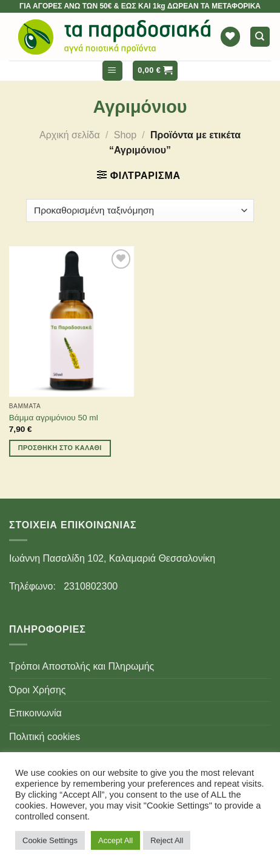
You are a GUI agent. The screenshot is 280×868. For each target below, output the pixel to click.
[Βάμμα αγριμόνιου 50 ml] (72, 321)
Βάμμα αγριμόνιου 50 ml (54, 418)
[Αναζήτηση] (260, 37)
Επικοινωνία (35, 713)
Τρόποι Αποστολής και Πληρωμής (82, 666)
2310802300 (91, 586)
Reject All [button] (167, 840)
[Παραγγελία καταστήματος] (140, 211)
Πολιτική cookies (45, 737)
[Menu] (112, 71)
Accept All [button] (115, 840)
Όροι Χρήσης (38, 690)
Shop (125, 135)
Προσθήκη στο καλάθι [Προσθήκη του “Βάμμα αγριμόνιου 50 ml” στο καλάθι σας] (60, 448)
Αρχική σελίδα (70, 135)
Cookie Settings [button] (50, 840)
